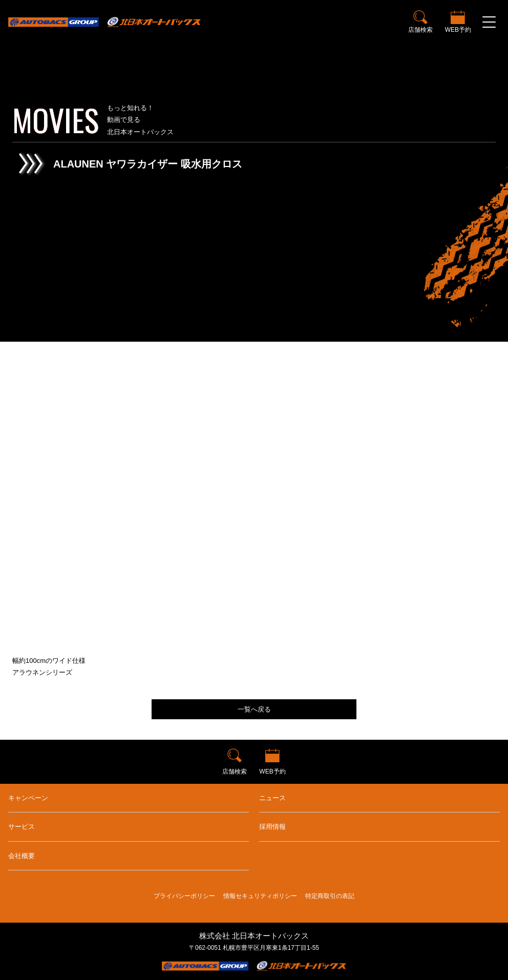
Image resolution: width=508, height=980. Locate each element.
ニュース (272, 798)
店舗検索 (420, 30)
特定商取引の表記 (330, 896)
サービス (22, 827)
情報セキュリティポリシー (260, 896)
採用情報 (272, 827)
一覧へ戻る (254, 709)
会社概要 (22, 856)
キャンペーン (28, 798)
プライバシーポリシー (184, 896)
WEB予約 (458, 30)
